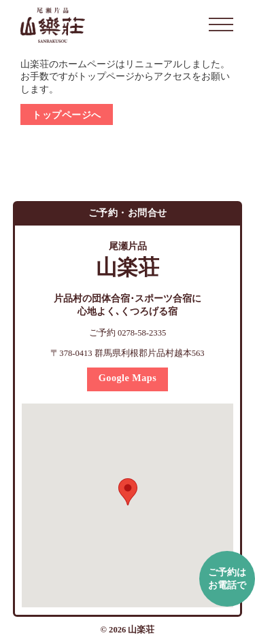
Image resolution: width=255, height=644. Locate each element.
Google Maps (128, 378)
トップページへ (67, 115)
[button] (128, 492)
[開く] (221, 25)
